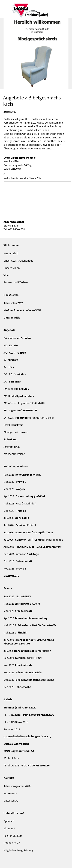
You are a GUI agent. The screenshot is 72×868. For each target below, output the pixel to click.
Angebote (13, 98)
